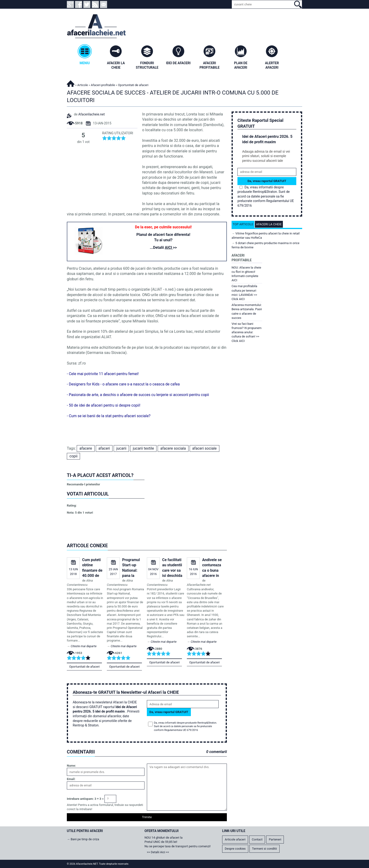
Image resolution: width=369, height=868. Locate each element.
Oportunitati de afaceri (84, 667)
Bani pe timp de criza (85, 839)
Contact (257, 839)
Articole (83, 85)
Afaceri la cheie (269, 224)
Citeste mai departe (84, 646)
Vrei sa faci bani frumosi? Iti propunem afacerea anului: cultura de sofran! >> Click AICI (247, 332)
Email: (71, 779)
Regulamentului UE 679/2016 (181, 730)
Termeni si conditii (265, 849)
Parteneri (275, 839)
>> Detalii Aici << (158, 852)
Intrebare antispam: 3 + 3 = (85, 799)
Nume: (71, 766)
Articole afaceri (235, 839)
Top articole (243, 224)
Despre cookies (235, 849)
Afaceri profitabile (103, 85)
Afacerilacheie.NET (71, 83)
